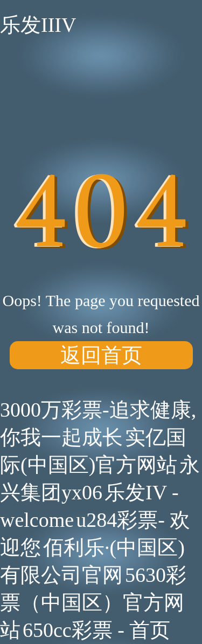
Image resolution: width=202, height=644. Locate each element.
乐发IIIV (38, 25)
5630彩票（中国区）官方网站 (93, 602)
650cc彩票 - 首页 (96, 630)
